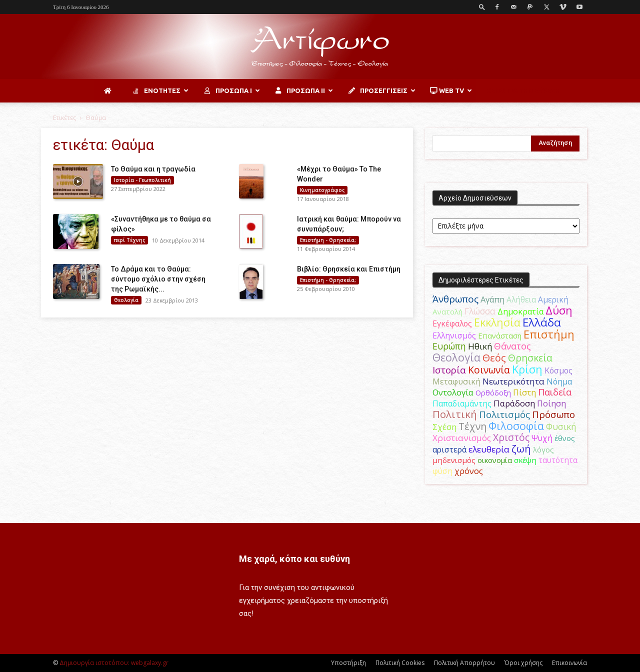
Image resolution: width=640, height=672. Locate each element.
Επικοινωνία (569, 663)
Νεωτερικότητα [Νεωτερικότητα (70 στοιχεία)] (513, 381)
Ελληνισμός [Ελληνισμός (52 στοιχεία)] (454, 335)
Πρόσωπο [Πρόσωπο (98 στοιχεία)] (553, 414)
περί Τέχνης (129, 240)
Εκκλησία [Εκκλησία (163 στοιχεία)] (497, 322)
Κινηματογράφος (322, 190)
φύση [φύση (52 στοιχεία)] (442, 471)
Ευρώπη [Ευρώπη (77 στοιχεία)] (449, 346)
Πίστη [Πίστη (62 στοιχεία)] (524, 392)
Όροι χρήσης (523, 663)
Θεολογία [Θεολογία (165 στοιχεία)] (456, 357)
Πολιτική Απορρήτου (464, 663)
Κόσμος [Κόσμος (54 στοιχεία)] (558, 370)
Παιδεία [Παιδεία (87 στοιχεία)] (555, 392)
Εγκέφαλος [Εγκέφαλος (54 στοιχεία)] (452, 323)
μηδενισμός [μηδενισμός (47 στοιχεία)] (454, 460)
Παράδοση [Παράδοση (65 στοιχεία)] (514, 403)
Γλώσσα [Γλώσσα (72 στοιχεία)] (480, 311)
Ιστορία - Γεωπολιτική (142, 180)
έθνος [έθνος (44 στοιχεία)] (565, 438)
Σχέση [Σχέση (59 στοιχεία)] (444, 427)
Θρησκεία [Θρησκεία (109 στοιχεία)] (530, 358)
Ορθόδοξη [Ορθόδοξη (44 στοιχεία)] (493, 392)
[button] (482, 7)
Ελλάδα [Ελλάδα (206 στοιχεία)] (542, 322)
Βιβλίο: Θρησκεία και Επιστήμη (349, 269)
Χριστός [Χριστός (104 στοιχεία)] (511, 437)
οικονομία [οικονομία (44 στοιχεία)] (495, 460)
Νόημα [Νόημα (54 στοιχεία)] (559, 381)
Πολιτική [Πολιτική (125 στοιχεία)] (455, 414)
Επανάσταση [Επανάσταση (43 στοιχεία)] (500, 335)
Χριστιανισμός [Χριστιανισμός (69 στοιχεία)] (462, 438)
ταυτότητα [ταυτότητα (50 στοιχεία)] (558, 460)
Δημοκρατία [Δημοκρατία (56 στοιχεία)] (520, 311)
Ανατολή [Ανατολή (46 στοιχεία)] (447, 311)
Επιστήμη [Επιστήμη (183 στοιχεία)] (549, 334)
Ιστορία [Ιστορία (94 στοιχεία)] (449, 370)
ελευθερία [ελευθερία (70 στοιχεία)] (489, 449)
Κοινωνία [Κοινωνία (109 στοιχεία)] (489, 370)
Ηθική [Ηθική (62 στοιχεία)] (480, 346)
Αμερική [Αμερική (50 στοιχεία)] (553, 299)
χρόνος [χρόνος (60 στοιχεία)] (469, 471)
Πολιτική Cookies (400, 663)
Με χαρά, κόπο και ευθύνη (294, 559)
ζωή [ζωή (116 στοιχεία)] (521, 449)
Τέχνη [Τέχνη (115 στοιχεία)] (472, 426)
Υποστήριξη (348, 663)
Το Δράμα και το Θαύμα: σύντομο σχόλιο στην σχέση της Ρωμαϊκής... (158, 279)
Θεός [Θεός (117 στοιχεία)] (494, 358)
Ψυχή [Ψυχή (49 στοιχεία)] (542, 438)
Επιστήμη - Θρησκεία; (328, 240)
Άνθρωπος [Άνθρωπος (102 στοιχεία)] (455, 299)
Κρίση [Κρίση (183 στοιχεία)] (527, 369)
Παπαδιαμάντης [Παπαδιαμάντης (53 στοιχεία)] (462, 403)
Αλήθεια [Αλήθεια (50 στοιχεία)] (521, 299)
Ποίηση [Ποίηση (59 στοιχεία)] (551, 403)
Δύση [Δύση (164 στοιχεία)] (559, 310)
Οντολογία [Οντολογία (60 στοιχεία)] (453, 392)
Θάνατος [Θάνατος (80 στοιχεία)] (512, 346)
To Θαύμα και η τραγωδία (153, 169)
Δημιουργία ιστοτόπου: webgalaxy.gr (114, 663)
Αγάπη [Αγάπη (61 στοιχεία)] (492, 299)
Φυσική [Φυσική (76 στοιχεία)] (561, 426)
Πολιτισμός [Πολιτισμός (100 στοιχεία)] (504, 414)
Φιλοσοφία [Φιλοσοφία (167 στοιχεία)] (516, 426)
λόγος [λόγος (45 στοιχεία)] (543, 449)
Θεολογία (126, 300)
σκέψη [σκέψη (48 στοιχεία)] (525, 460)
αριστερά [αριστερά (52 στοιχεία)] (449, 449)
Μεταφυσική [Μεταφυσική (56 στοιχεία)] (456, 381)
